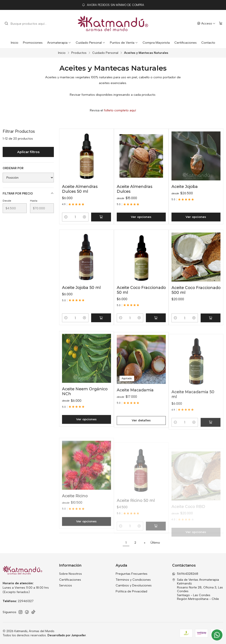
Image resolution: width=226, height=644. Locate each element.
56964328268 (185, 574)
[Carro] (221, 23)
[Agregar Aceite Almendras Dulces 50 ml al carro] (101, 217)
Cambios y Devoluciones (134, 585)
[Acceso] (206, 23)
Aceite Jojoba (185, 186)
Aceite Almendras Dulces (135, 189)
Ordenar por (13, 168)
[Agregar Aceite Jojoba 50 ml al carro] (101, 339)
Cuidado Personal (90, 43)
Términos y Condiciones (133, 580)
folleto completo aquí (120, 110)
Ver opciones (141, 217)
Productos (79, 53)
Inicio (15, 43)
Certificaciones (186, 43)
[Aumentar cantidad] (85, 217)
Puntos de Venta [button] (124, 43)
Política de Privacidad (131, 591)
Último (155, 543)
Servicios (66, 585)
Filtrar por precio (28, 193)
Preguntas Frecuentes (132, 574)
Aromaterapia (59, 43)
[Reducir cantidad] (66, 217)
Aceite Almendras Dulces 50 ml (80, 189)
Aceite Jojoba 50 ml (81, 309)
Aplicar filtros (28, 152)
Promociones (33, 43)
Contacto (208, 43)
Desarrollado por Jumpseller (67, 635)
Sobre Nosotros (71, 574)
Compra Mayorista (156, 43)
